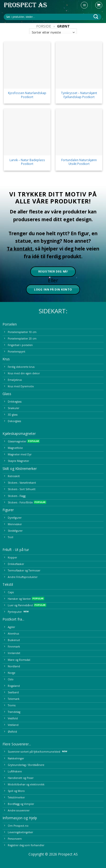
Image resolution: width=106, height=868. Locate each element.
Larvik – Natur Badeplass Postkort (27, 162)
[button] (84, 5)
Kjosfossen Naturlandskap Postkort (27, 95)
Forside (44, 26)
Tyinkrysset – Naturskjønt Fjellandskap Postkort (79, 95)
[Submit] (96, 17)
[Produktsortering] (53, 32)
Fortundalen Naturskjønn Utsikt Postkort (79, 162)
